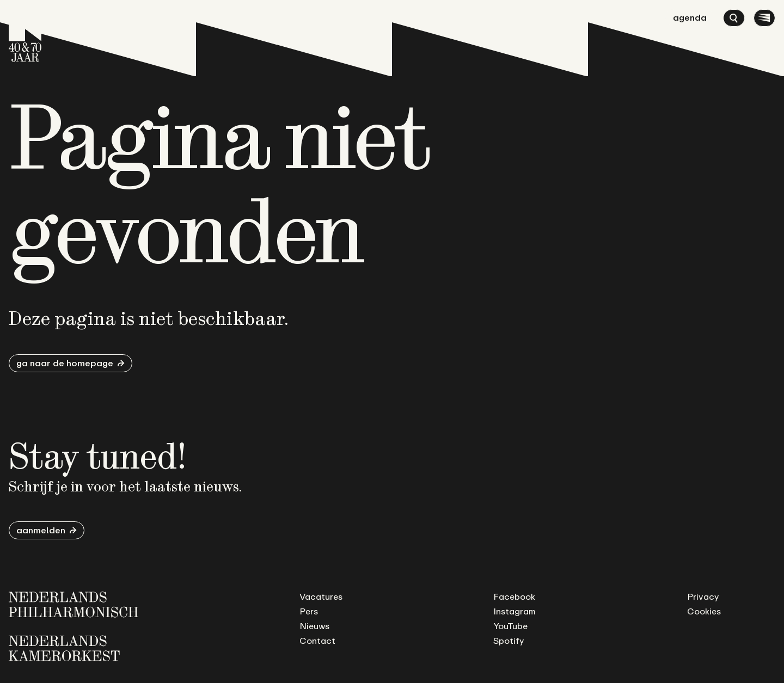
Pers (309, 611)
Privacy (703, 596)
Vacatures (321, 596)
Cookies (704, 611)
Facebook (514, 596)
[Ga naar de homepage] (25, 35)
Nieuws (314, 626)
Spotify (509, 641)
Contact (317, 641)
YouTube (510, 626)
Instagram (514, 611)
